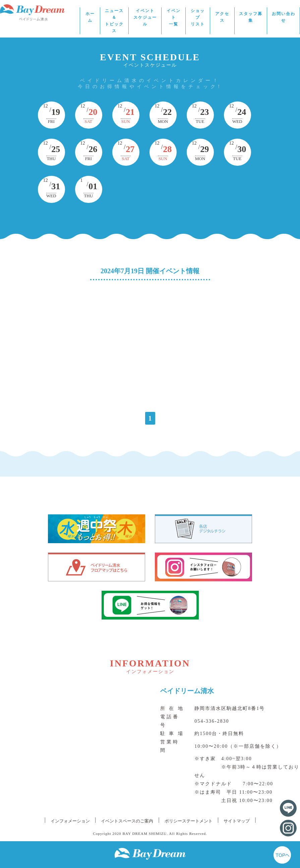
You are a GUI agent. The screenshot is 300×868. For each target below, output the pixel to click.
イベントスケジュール (145, 17)
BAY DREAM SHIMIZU (145, 834)
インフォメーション (70, 821)
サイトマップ (237, 821)
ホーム (90, 17)
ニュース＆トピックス (114, 21)
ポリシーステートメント (189, 821)
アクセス (222, 17)
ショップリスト (198, 17)
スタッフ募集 (251, 17)
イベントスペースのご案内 (127, 821)
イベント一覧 (174, 17)
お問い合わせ (284, 17)
